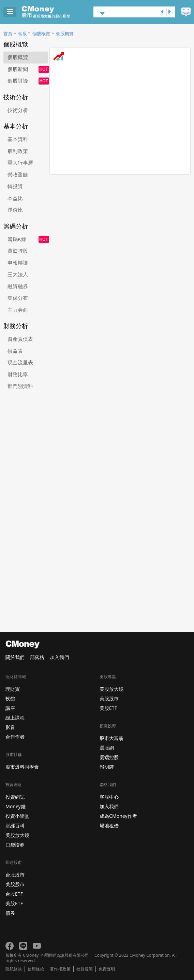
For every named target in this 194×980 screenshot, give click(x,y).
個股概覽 (41, 34)
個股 (23, 34)
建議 (186, 12)
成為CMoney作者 (118, 816)
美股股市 (15, 884)
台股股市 (15, 875)
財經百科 (15, 825)
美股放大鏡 (17, 835)
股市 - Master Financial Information (56, 12)
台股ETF (14, 894)
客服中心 (109, 797)
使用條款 (36, 969)
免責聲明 (107, 969)
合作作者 (15, 737)
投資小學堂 (17, 816)
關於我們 (15, 657)
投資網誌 (15, 797)
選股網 (107, 748)
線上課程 (15, 718)
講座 (10, 708)
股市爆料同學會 (22, 767)
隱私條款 (14, 969)
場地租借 (109, 825)
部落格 (37, 657)
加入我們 (59, 657)
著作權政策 (60, 969)
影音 (10, 727)
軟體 (10, 698)
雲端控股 (109, 757)
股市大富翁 (111, 738)
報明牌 (107, 767)
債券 (10, 913)
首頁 (8, 34)
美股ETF (14, 903)
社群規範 (85, 969)
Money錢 (16, 806)
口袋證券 (15, 845)
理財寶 (13, 689)
